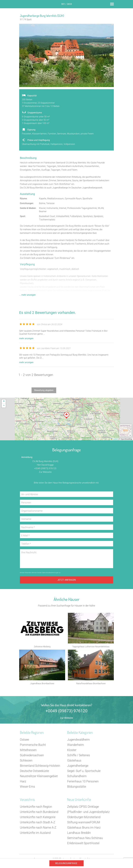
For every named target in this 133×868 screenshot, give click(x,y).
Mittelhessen (28, 751)
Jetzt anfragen (67, 580)
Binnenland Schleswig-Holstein (40, 767)
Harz (23, 783)
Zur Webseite (45, 472)
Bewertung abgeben (44, 390)
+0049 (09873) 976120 (45, 468)
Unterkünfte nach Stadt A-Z (38, 824)
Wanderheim (76, 746)
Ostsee (24, 741)
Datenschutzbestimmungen (50, 573)
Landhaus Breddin (79, 834)
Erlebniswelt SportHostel (83, 845)
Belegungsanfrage (66, 863)
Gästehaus (74, 762)
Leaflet (114, 439)
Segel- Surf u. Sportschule (84, 772)
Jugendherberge (78, 767)
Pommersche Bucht (33, 746)
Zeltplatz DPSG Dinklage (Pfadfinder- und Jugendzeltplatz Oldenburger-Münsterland (88, 813)
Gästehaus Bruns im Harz (84, 829)
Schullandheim (77, 778)
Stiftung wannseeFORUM (84, 824)
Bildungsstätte (77, 788)
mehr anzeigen (26, 338)
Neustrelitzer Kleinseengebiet (39, 778)
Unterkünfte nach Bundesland (39, 813)
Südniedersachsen (32, 757)
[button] (66, 415)
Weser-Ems (27, 788)
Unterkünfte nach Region (36, 808)
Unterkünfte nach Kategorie (38, 818)
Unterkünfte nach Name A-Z (38, 829)
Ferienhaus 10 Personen (83, 783)
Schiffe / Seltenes (79, 757)
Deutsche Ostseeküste (34, 772)
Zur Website (66, 719)
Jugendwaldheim (78, 741)
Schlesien (26, 762)
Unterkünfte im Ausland (35, 834)
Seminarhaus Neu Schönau (85, 839)
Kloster (72, 751)
